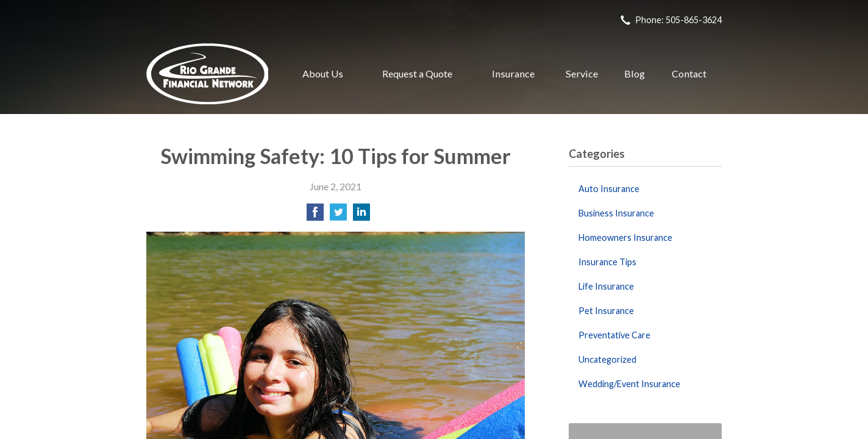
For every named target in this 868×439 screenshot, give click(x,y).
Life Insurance (606, 286)
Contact (689, 73)
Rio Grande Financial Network (207, 74)
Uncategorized (607, 359)
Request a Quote (417, 73)
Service (582, 73)
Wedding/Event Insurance (629, 384)
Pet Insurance (606, 311)
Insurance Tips (607, 262)
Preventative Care (614, 335)
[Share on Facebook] (315, 216)
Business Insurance (616, 213)
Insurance (513, 73)
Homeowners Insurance (625, 237)
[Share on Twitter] (338, 216)
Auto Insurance (609, 189)
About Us (323, 73)
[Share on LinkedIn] (361, 216)
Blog (635, 73)
